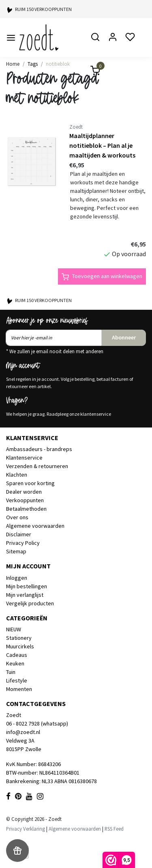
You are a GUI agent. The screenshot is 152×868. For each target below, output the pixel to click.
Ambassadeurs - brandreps (39, 449)
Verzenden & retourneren (37, 466)
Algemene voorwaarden (35, 526)
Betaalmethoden (26, 509)
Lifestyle (17, 680)
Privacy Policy (23, 543)
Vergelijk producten (30, 603)
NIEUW (14, 629)
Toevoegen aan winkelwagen (102, 276)
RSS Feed (114, 829)
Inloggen (17, 578)
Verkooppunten (25, 500)
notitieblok (58, 64)
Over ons (17, 517)
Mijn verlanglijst (25, 595)
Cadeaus (17, 655)
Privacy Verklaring (26, 829)
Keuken (15, 663)
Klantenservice (24, 458)
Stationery (19, 638)
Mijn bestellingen (27, 586)
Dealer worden (24, 492)
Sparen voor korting (30, 483)
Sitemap (16, 551)
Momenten (19, 689)
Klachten (17, 475)
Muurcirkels (20, 646)
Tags (33, 64)
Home (13, 64)
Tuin (11, 672)
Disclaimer (19, 534)
